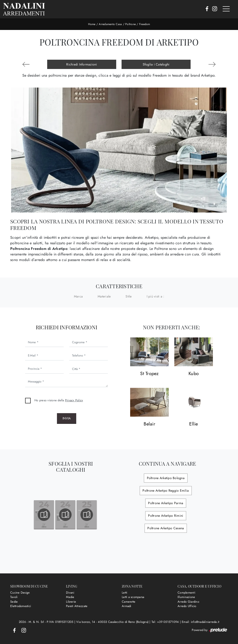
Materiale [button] (104, 296)
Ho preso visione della (59, 400)
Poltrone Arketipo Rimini (166, 516)
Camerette (129, 602)
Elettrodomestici (21, 606)
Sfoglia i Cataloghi (156, 64)
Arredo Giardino (188, 602)
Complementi (186, 593)
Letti (124, 593)
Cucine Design (20, 593)
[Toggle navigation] (226, 9)
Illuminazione (186, 597)
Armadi (127, 606)
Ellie (193, 424)
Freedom (145, 24)
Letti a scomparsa (133, 597)
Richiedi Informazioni (82, 64)
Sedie (14, 602)
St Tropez (149, 374)
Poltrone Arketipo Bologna (165, 478)
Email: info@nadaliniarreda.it (200, 622)
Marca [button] (78, 296)
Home (92, 24)
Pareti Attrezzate (77, 606)
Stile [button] (129, 296)
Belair (149, 424)
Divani (70, 593)
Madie (70, 597)
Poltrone (131, 24)
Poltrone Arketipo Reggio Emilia (166, 490)
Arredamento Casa (110, 24)
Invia (67, 418)
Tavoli (14, 597)
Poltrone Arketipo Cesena (166, 528)
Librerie (71, 602)
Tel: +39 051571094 (166, 622)
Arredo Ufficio (187, 606)
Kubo (194, 374)
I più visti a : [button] (155, 296)
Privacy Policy (74, 400)
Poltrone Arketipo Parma (166, 503)
